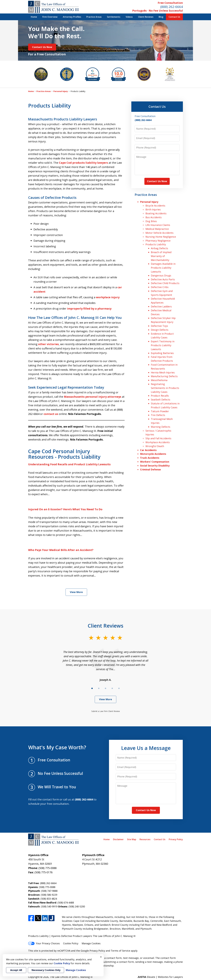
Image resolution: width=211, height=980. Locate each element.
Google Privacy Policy (93, 951)
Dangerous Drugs (161, 275)
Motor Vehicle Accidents (159, 233)
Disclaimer (118, 839)
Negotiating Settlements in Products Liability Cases (165, 388)
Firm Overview (50, 17)
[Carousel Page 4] (112, 688)
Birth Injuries (153, 209)
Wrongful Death (155, 446)
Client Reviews (146, 17)
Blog (161, 17)
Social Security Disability (155, 466)
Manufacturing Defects (164, 376)
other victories (48, 344)
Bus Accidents (154, 217)
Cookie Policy (71, 943)
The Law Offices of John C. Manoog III (71, 977)
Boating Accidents (156, 213)
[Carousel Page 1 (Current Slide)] (92, 688)
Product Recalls (160, 396)
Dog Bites (151, 221)
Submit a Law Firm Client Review (106, 711)
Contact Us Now (42, 47)
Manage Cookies (91, 943)
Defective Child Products (165, 283)
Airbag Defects (159, 248)
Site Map (132, 839)
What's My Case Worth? (57, 747)
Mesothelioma (159, 380)
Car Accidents (148, 450)
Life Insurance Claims (158, 225)
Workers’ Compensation (155, 462)
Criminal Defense (150, 469)
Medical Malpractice (157, 229)
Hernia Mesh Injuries (163, 372)
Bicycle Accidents (155, 206)
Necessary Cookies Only (46, 970)
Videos (129, 17)
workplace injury (108, 297)
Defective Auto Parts (163, 279)
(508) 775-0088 (48, 868)
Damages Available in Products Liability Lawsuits (163, 268)
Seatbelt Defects (161, 400)
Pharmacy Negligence (158, 241)
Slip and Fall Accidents (158, 438)
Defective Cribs (160, 287)
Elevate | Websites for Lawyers (160, 977)
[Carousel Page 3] (105, 688)
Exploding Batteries (162, 353)
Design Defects (160, 330)
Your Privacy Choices (44, 943)
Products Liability (156, 244)
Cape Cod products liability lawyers (83, 163)
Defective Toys (159, 326)
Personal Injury (61, 91)
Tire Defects (158, 415)
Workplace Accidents (158, 442)
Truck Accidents (150, 458)
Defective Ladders (161, 306)
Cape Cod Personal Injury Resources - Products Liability (64, 454)
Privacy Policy (176, 839)
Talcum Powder (160, 411)
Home (34, 17)
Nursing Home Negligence (161, 237)
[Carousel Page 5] (119, 688)
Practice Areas (94, 17)
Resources (145, 839)
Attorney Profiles (72, 17)
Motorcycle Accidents (153, 454)
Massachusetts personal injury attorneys (93, 397)
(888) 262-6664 (172, 7)
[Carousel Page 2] (99, 688)
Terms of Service (121, 951)
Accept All (16, 970)
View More (76, 592)
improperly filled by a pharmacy (89, 309)
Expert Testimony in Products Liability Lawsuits (163, 345)
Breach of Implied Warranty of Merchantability (161, 256)
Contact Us (174, 17)
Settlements (114, 17)
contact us (51, 414)
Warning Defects (161, 427)
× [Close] (101, 957)
